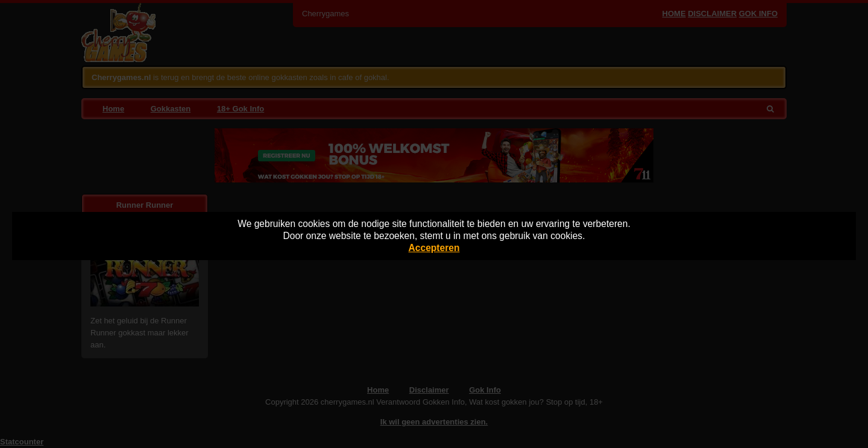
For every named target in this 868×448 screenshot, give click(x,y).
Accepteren (434, 248)
